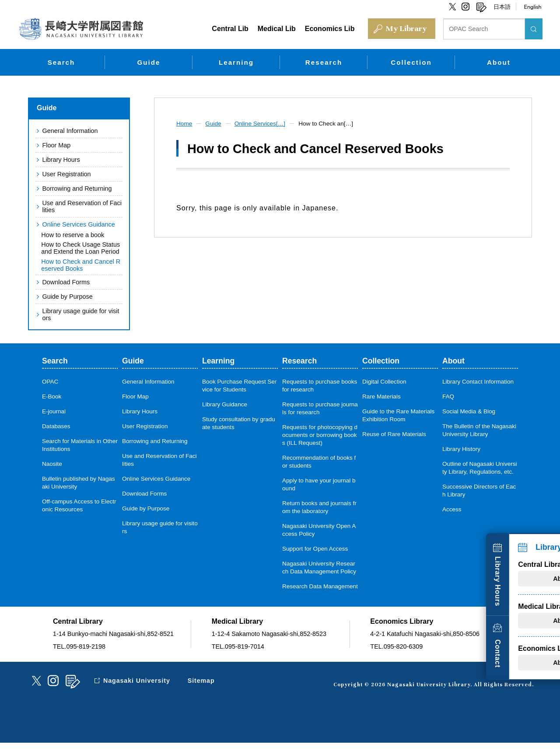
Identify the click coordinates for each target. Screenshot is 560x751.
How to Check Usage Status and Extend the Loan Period (80, 248)
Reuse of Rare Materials (394, 435)
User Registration (66, 174)
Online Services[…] (262, 123)
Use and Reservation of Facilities (82, 206)
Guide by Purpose (67, 297)
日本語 (502, 7)
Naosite (52, 464)
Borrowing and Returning (77, 188)
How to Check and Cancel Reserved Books (81, 265)
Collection (411, 62)
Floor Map (56, 145)
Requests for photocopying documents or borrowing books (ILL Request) (320, 435)
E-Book (52, 397)
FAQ (448, 397)
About (499, 62)
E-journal (54, 412)
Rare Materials (381, 397)
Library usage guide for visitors (82, 315)
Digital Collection (384, 382)
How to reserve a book (73, 234)
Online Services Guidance (78, 224)
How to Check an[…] (330, 123)
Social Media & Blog (469, 412)
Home (185, 123)
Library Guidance (225, 405)
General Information (70, 130)
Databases (56, 427)
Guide (149, 62)
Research (324, 62)
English (532, 7)
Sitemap (203, 689)
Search (61, 62)
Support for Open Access (315, 549)
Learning (236, 62)
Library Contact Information (478, 382)
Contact (546, 652)
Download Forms (66, 283)
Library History (462, 449)
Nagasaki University (137, 689)
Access (452, 510)
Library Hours (546, 577)
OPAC (50, 382)
